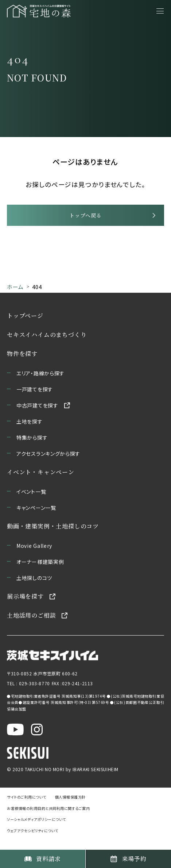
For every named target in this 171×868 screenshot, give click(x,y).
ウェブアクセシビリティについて (33, 841)
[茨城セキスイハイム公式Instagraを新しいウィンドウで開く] (37, 740)
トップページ (25, 326)
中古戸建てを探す (37, 416)
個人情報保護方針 (70, 807)
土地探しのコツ (34, 588)
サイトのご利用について (27, 807)
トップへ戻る (85, 222)
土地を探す (30, 432)
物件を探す (22, 364)
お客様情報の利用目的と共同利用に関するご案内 (48, 818)
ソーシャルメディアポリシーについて (36, 829)
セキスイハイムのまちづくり (47, 345)
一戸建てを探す (35, 399)
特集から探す (32, 448)
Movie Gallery (34, 556)
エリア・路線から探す (40, 383)
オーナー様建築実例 (40, 572)
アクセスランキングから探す (48, 464)
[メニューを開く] (160, 11)
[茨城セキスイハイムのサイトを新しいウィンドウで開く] (53, 666)
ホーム (15, 297)
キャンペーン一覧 (36, 518)
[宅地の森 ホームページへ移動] (39, 11)
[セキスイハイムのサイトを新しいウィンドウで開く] (28, 764)
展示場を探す (25, 607)
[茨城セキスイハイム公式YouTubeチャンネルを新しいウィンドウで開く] (15, 740)
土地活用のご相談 (31, 626)
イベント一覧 (31, 502)
